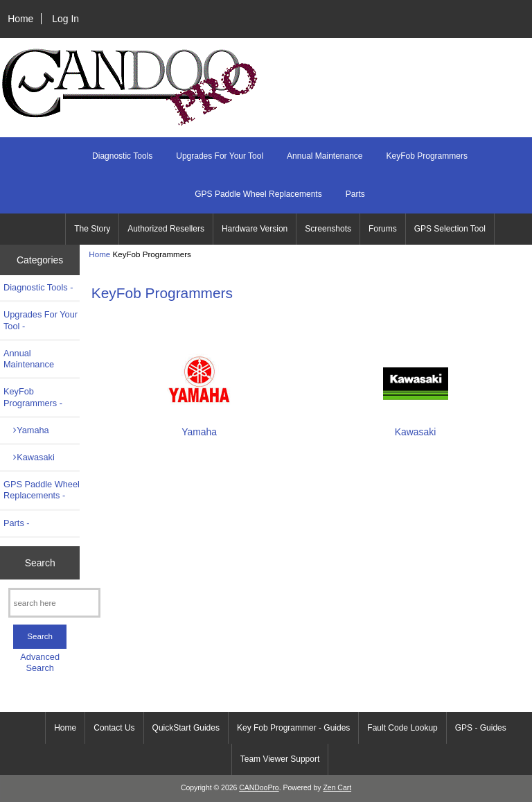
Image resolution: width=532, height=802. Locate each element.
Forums (383, 229)
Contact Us (114, 728)
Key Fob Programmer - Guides (293, 728)
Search (40, 562)
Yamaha (26, 430)
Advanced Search (40, 662)
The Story (92, 229)
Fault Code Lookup (402, 728)
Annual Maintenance (325, 156)
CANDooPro (259, 788)
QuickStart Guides (186, 728)
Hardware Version (255, 229)
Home (20, 19)
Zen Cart (337, 788)
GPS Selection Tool (450, 229)
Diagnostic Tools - (38, 287)
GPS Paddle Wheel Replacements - (42, 490)
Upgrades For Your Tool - (41, 320)
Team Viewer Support (280, 759)
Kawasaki (29, 457)
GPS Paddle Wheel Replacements (258, 194)
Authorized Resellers (166, 229)
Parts (355, 194)
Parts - (17, 523)
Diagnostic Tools (122, 156)
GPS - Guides (481, 728)
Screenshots (328, 229)
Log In (65, 19)
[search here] (54, 603)
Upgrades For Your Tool (220, 156)
